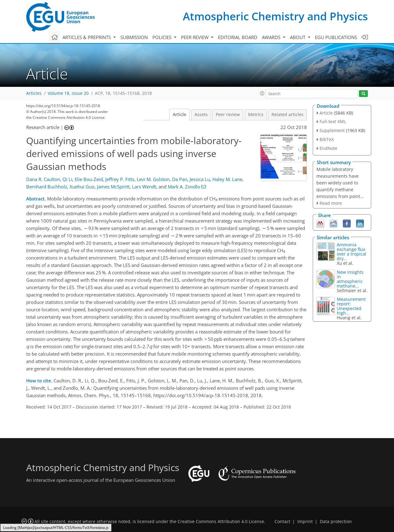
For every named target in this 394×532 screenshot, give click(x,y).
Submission (134, 37)
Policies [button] (163, 37)
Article (179, 115)
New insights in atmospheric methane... (350, 279)
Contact (282, 522)
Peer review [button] (195, 37)
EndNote (328, 148)
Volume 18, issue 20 (68, 93)
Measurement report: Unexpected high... (351, 306)
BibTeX (327, 139)
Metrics (256, 115)
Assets (201, 115)
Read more (331, 203)
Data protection (336, 522)
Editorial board (238, 37)
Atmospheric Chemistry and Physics (275, 16)
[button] (262, 93)
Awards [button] (272, 37)
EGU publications (336, 37)
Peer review (228, 115)
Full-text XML (333, 121)
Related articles (287, 115)
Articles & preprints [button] (87, 37)
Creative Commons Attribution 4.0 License (221, 522)
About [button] (298, 37)
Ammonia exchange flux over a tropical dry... (352, 252)
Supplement (332, 130)
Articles (34, 93)
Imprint (305, 522)
